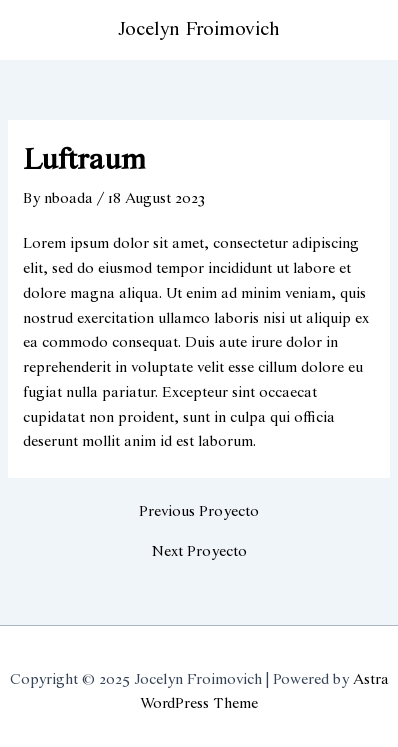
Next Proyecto (199, 552)
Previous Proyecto (199, 512)
